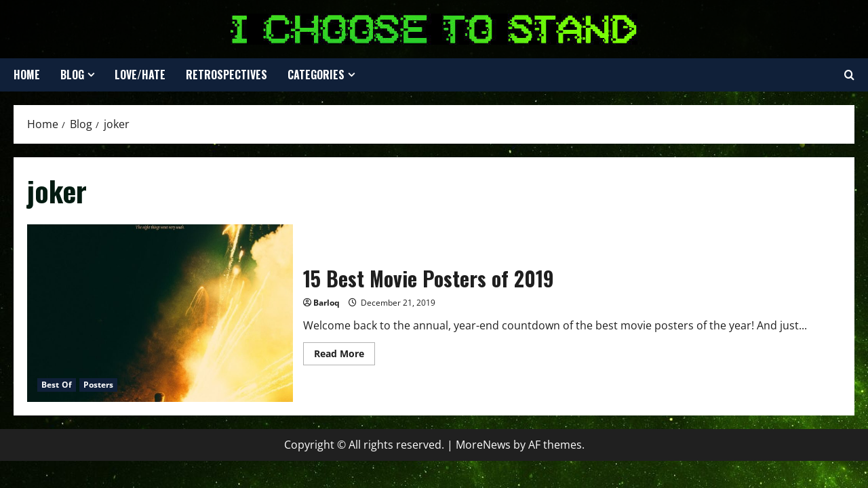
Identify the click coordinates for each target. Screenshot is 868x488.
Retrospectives (226, 75)
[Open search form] (849, 75)
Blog (72, 75)
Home (27, 75)
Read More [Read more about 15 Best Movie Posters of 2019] (344, 356)
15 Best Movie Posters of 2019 (160, 313)
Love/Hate (140, 75)
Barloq (327, 303)
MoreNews (483, 445)
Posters (99, 385)
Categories (316, 75)
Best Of (57, 385)
